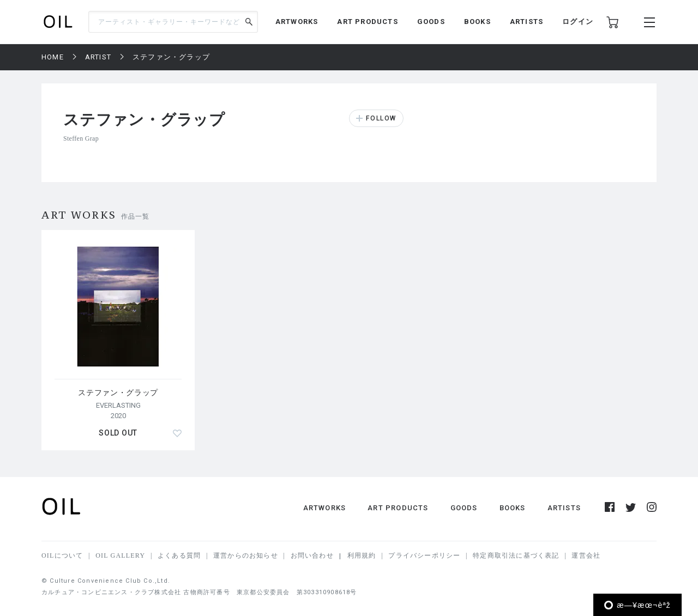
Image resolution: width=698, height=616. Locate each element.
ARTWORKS (297, 22)
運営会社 (586, 555)
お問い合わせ (312, 555)
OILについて (62, 555)
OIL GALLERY (120, 555)
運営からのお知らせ (246, 555)
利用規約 (362, 555)
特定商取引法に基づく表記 (516, 555)
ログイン (578, 22)
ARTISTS (526, 22)
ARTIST (98, 57)
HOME (53, 57)
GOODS (431, 22)
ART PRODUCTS (367, 22)
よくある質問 (179, 555)
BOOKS (477, 22)
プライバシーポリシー (424, 555)
